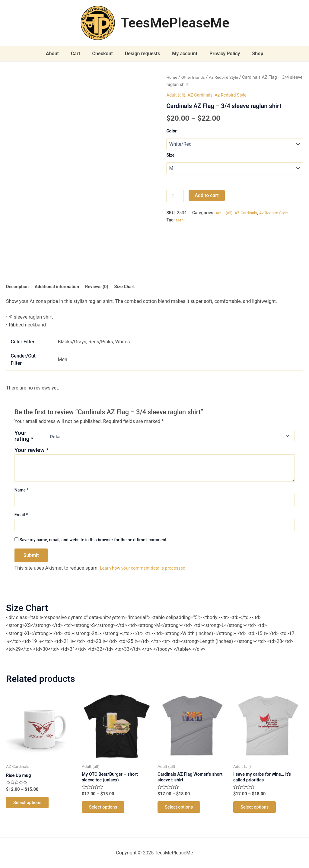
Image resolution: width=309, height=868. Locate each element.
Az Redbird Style (228, 77)
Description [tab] (18, 287)
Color (171, 131)
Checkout (105, 54)
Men (180, 221)
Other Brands (195, 77)
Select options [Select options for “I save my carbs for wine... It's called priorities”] (258, 811)
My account (182, 54)
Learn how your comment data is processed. (147, 569)
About (60, 54)
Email (21, 516)
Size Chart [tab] (134, 287)
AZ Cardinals (203, 95)
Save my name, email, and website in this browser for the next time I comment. (94, 541)
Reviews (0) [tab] (104, 287)
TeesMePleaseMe (175, 23)
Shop (250, 54)
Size (170, 155)
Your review (32, 451)
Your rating (24, 437)
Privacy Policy (220, 54)
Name (22, 491)
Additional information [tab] (61, 287)
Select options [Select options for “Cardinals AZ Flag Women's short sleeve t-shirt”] (182, 811)
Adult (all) (177, 95)
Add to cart (207, 196)
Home (172, 77)
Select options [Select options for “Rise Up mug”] (30, 806)
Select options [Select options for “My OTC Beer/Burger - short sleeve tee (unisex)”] (106, 811)
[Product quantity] (175, 197)
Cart (80, 54)
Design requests (142, 54)
